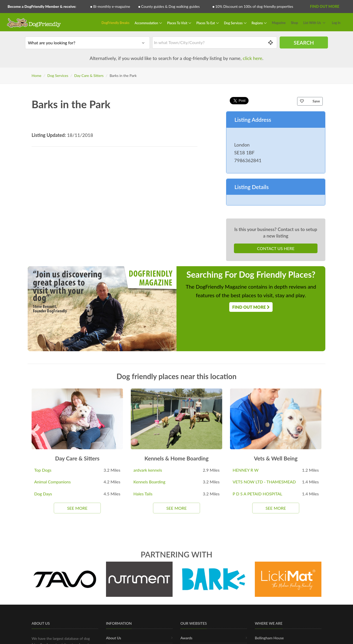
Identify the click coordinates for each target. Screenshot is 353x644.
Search (304, 42)
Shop (295, 23)
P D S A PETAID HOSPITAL (257, 494)
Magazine (279, 23)
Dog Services (234, 23)
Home (36, 75)
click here (253, 58)
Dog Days (43, 494)
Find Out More (325, 6)
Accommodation (147, 23)
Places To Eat (206, 23)
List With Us (312, 23)
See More (77, 508)
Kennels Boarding (149, 482)
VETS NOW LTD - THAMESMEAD (264, 482)
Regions (258, 23)
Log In (336, 23)
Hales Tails (143, 494)
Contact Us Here (276, 248)
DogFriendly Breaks (116, 23)
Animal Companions (52, 482)
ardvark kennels (148, 470)
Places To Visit (178, 23)
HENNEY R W (246, 470)
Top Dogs (43, 470)
